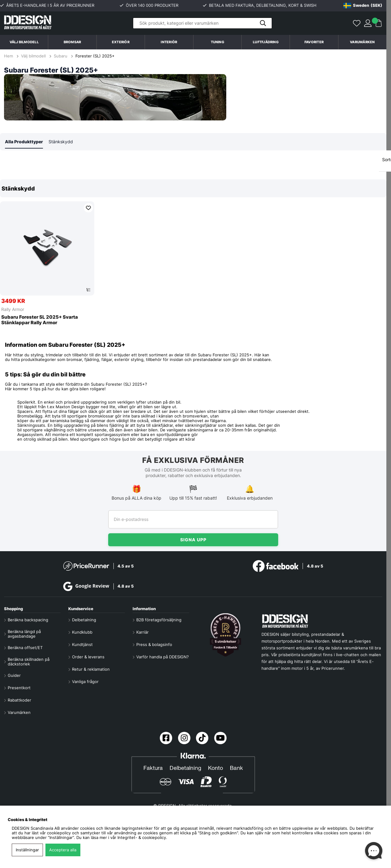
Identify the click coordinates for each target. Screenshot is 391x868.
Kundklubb (82, 632)
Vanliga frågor (85, 682)
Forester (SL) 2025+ (95, 56)
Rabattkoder (19, 700)
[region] (193, 256)
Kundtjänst (82, 645)
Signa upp (193, 540)
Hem (9, 56)
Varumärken (362, 42)
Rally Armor (13, 310)
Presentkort (19, 688)
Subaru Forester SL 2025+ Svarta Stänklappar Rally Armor (40, 320)
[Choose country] (363, 6)
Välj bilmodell (24, 42)
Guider (14, 675)
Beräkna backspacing (28, 620)
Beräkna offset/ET (25, 648)
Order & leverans (88, 657)
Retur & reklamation (91, 669)
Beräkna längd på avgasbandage (24, 634)
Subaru (61, 56)
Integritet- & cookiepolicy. (142, 838)
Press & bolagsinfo (154, 645)
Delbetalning (84, 620)
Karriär (142, 632)
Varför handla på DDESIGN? (163, 657)
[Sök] (202, 23)
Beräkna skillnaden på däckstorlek (29, 662)
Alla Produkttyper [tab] (24, 142)
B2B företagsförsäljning (159, 620)
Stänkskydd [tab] (61, 142)
